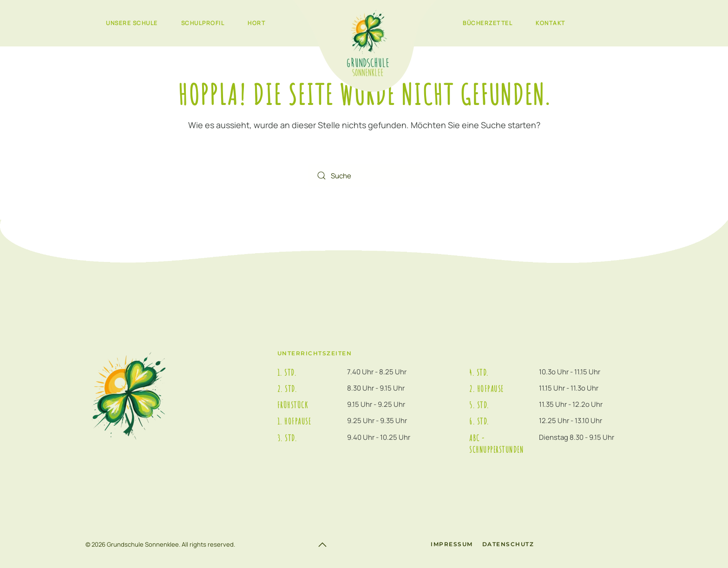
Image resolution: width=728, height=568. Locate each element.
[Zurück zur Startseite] (364, 46)
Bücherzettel (488, 23)
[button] (322, 545)
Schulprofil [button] (203, 23)
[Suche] (364, 176)
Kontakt (551, 23)
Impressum (452, 544)
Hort (256, 23)
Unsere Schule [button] (132, 23)
